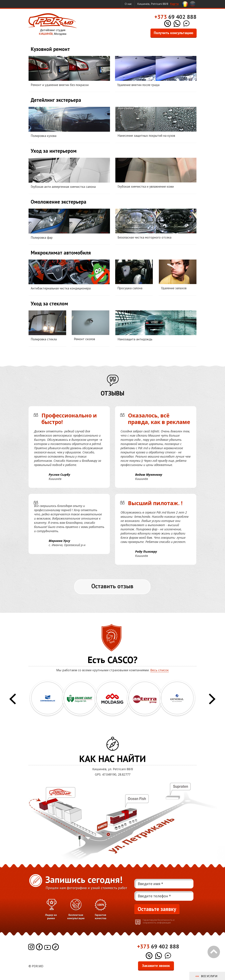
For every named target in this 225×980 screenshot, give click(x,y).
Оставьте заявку (157, 909)
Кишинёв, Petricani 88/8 (158, 4)
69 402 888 (175, 17)
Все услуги (209, 976)
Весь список (160, 670)
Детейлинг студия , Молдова (53, 24)
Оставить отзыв (112, 586)
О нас (128, 4)
